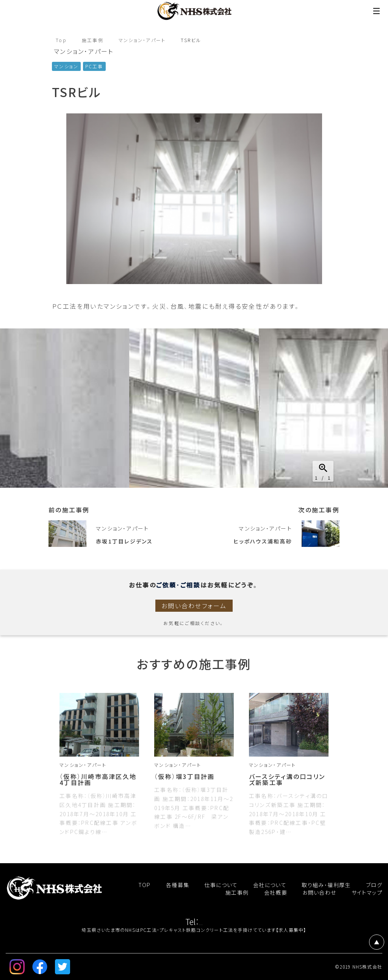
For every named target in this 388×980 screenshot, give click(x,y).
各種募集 (178, 885)
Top (61, 40)
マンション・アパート (143, 40)
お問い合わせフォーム (194, 606)
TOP (145, 885)
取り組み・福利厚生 (326, 885)
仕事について (221, 885)
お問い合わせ (319, 892)
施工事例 (93, 40)
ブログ (374, 885)
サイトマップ (367, 892)
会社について (270, 885)
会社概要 (276, 892)
